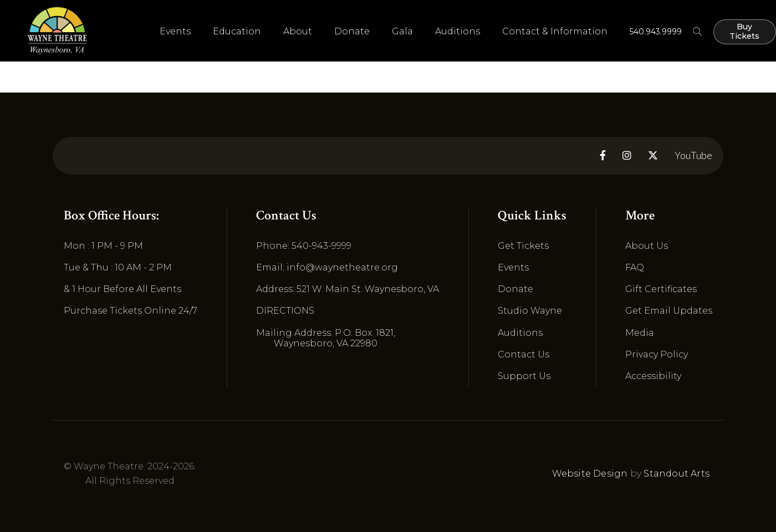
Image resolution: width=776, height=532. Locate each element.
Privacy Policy (657, 354)
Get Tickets (523, 246)
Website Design (590, 474)
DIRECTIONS (285, 311)
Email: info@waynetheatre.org (327, 267)
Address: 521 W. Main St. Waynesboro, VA (348, 289)
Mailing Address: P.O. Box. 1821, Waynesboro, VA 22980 (326, 338)
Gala (402, 31)
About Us (647, 246)
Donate (352, 31)
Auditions (458, 31)
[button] (175, 32)
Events (513, 267)
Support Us (524, 376)
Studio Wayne (530, 311)
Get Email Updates (669, 311)
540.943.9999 (656, 32)
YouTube (693, 155)
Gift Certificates (661, 289)
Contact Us (524, 354)
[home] (57, 30)
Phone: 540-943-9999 (304, 246)
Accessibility (653, 376)
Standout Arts (677, 474)
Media (640, 333)
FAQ (635, 267)
